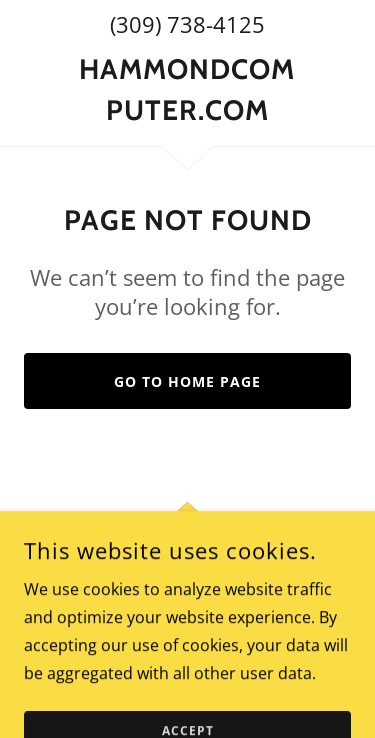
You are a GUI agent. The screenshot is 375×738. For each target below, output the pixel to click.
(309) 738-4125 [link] (187, 24)
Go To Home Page (187, 381)
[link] (187, 89)
